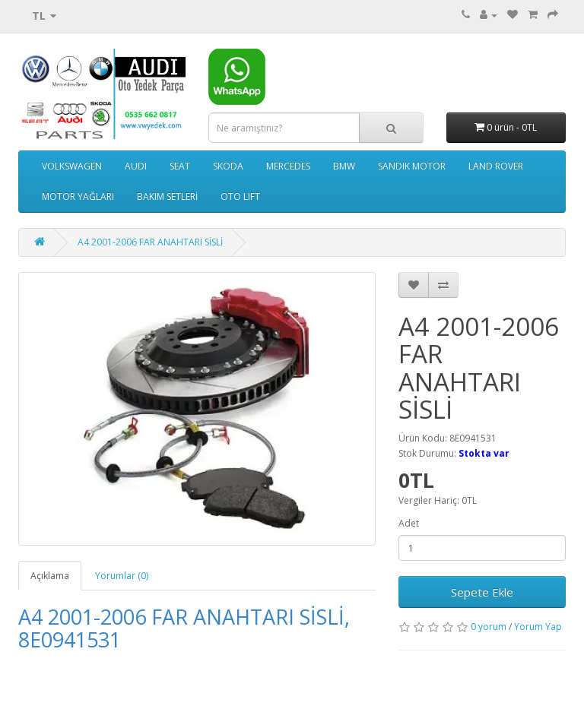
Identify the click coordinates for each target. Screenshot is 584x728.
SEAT (180, 166)
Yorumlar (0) (122, 576)
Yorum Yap (538, 627)
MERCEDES (288, 166)
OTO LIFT (240, 196)
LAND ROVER (496, 166)
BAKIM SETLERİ (167, 196)
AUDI (136, 166)
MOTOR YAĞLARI (78, 196)
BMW (344, 166)
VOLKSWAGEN (72, 166)
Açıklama (50, 576)
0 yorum (489, 627)
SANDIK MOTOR (412, 166)
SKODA (228, 166)
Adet (409, 523)
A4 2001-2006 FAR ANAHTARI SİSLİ (150, 242)
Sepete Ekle (482, 592)
